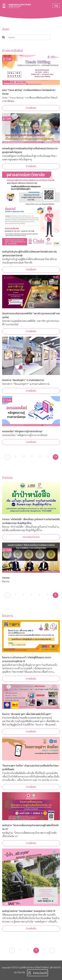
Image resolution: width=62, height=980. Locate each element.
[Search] (29, 37)
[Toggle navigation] (56, 6)
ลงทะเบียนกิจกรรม (31, 537)
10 (23, 456)
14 (56, 457)
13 (48, 456)
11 (32, 456)
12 (40, 456)
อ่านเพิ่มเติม (31, 108)
